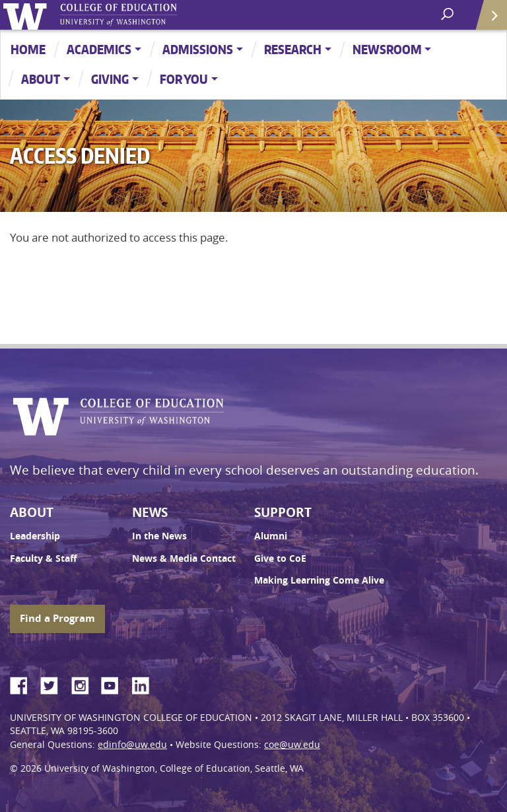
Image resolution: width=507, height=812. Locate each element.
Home (28, 49)
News (150, 512)
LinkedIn (145, 683)
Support (283, 512)
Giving (110, 79)
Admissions (198, 49)
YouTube (115, 683)
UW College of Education (142, 15)
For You (184, 79)
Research (293, 49)
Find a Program (57, 618)
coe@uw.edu (292, 745)
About (41, 79)
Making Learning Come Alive (319, 580)
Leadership (35, 536)
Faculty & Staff (43, 558)
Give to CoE (280, 558)
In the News (159, 536)
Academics (99, 49)
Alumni (271, 536)
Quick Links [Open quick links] (487, 20)
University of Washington (27, 15)
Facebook (24, 683)
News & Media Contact (184, 558)
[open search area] (449, 14)
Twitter (54, 683)
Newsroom (387, 49)
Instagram (84, 683)
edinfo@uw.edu (132, 745)
